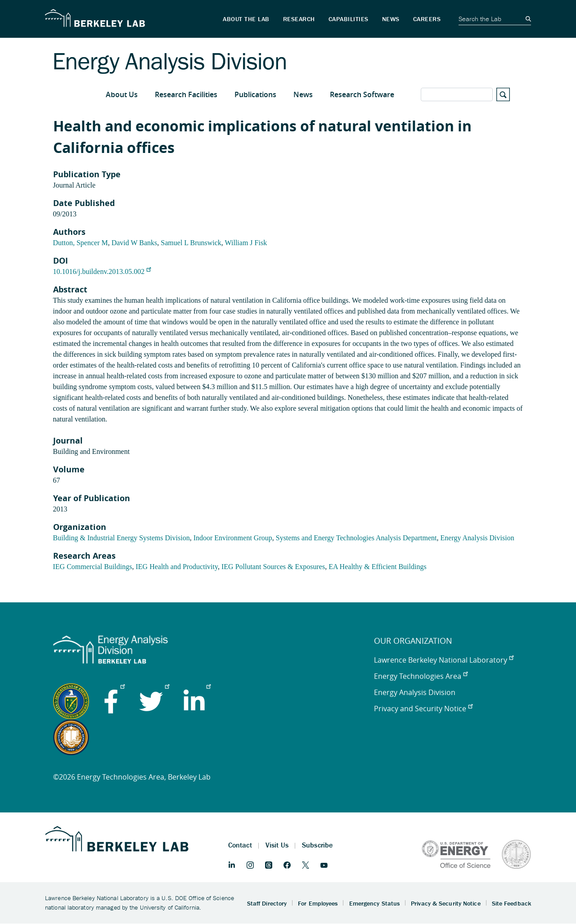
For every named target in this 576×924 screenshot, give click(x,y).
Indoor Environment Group (233, 538)
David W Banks (135, 243)
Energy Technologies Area (421, 676)
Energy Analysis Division (477, 538)
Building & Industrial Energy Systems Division (121, 538)
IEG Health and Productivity (176, 567)
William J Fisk (246, 243)
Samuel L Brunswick (191, 243)
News (303, 94)
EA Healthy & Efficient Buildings (377, 567)
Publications (255, 94)
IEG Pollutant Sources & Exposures (273, 567)
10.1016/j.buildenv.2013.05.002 (102, 271)
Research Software (362, 94)
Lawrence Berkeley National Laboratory (444, 660)
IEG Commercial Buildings (93, 567)
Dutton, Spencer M (81, 243)
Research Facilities (186, 94)
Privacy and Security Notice (423, 709)
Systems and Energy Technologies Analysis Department (356, 538)
